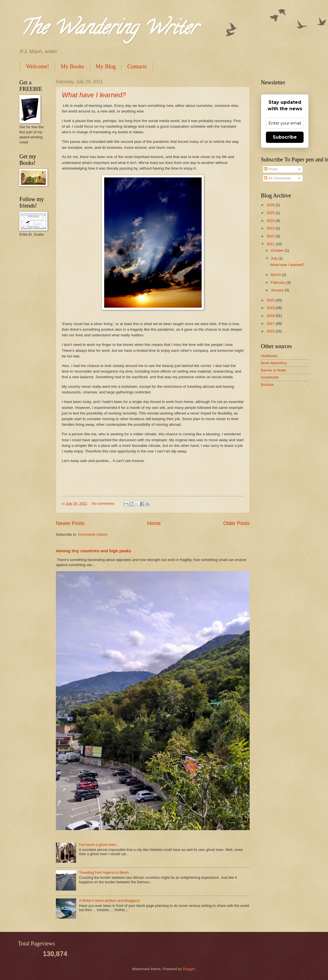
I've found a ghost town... (99, 845)
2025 (271, 213)
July (274, 258)
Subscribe (285, 137)
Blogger (189, 969)
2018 (271, 316)
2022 (271, 236)
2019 (271, 308)
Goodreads (270, 377)
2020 (271, 300)
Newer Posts (70, 523)
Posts (271, 169)
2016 (271, 331)
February (278, 282)
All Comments (277, 178)
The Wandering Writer (108, 30)
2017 (271, 324)
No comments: (104, 503)
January (278, 290)
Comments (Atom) (93, 534)
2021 (271, 244)
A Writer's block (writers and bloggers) (109, 901)
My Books (72, 66)
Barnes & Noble (274, 370)
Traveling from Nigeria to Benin (104, 872)
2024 (271, 221)
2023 (271, 228)
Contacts (137, 66)
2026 (271, 205)
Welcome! (38, 66)
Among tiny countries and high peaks (94, 551)
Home (154, 523)
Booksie (267, 385)
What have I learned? (94, 95)
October (278, 250)
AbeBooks (269, 356)
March (276, 275)
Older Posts (236, 523)
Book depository (274, 363)
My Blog (106, 66)
